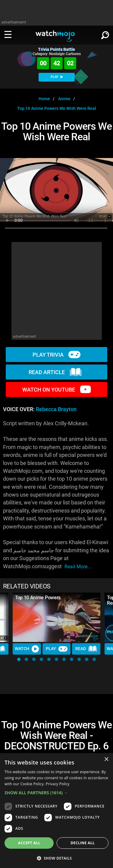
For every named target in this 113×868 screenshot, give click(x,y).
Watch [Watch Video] (27, 649)
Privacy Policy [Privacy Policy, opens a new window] (58, 784)
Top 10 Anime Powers (38, 598)
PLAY (57, 77)
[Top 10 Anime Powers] (56, 617)
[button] (19, 659)
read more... (78, 567)
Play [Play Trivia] (57, 649)
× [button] (106, 759)
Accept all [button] (29, 843)
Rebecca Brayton (56, 409)
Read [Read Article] (86, 649)
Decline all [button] (83, 843)
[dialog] (56, 811)
